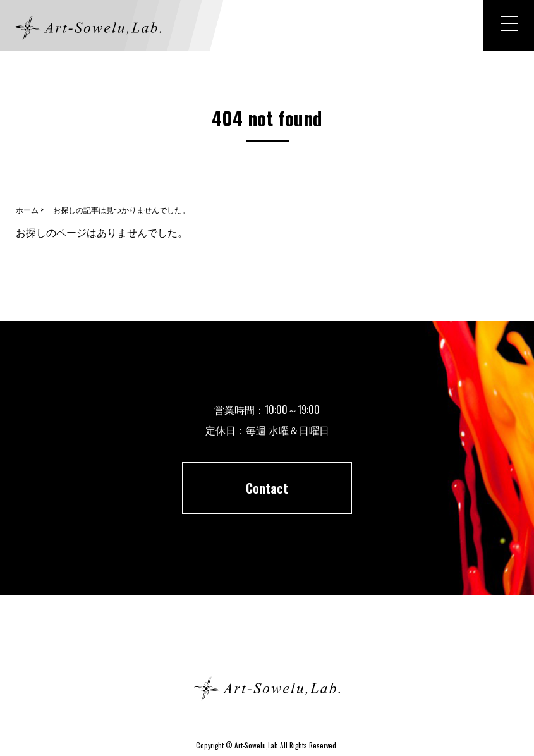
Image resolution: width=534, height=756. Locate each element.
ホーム (267, 643)
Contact (267, 488)
